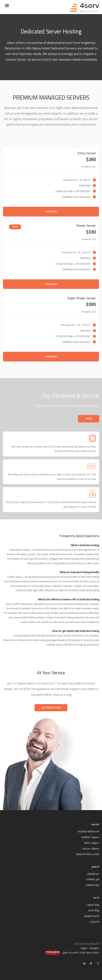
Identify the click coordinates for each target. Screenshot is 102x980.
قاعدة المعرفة (92, 916)
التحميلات (94, 921)
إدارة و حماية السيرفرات (87, 854)
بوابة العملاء (93, 905)
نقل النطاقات (92, 879)
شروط (84, 948)
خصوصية (94, 948)
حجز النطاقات (93, 874)
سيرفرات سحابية (91, 848)
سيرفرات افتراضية (90, 837)
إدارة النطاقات (92, 885)
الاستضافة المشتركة (88, 831)
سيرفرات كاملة (91, 843)
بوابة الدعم (94, 910)
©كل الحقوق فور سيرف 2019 (87, 943)
